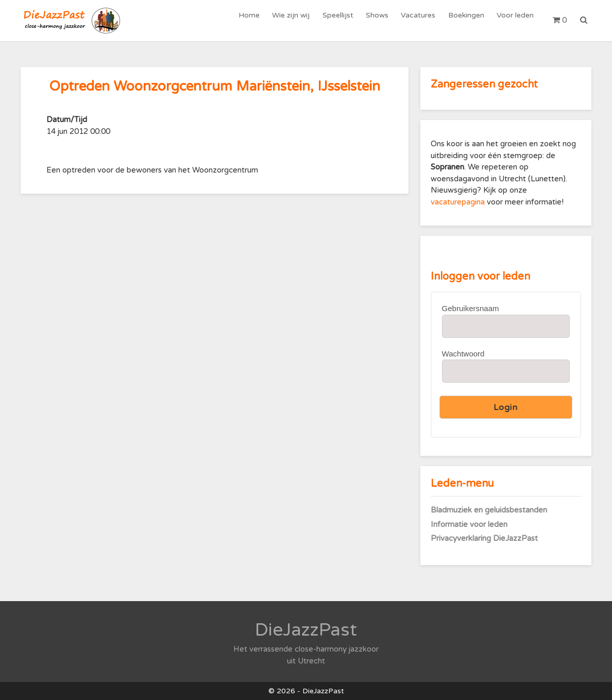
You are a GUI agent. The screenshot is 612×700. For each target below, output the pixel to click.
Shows (381, 20)
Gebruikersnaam (471, 308)
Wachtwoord (463, 354)
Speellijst (343, 20)
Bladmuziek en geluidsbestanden (489, 510)
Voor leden (516, 20)
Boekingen (468, 20)
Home (257, 20)
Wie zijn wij (297, 20)
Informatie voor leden (469, 524)
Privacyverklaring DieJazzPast (484, 538)
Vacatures (421, 20)
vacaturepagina (459, 202)
